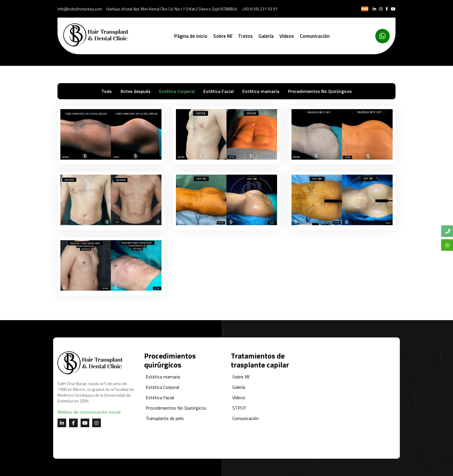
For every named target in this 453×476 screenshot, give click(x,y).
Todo (107, 91)
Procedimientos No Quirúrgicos (320, 91)
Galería (266, 36)
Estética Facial (219, 91)
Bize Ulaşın (449, 231)
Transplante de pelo (165, 418)
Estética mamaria (261, 91)
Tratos (245, 36)
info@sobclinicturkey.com (80, 9)
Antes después (135, 91)
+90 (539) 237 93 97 (260, 9)
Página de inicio (191, 36)
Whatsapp (449, 245)
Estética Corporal (177, 91)
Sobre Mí (223, 36)
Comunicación (315, 36)
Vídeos (287, 36)
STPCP (239, 408)
